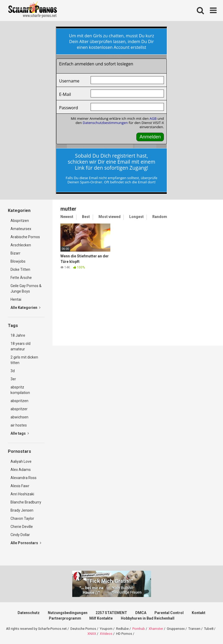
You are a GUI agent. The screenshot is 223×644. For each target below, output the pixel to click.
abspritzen (19, 401)
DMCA (141, 613)
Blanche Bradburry (26, 502)
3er (13, 379)
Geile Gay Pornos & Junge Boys (26, 289)
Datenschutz (29, 613)
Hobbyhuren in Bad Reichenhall (148, 618)
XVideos (106, 634)
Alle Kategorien (25, 308)
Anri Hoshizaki (22, 494)
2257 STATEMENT (111, 613)
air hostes (19, 425)
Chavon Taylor (22, 518)
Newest (67, 217)
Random (160, 217)
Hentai (16, 299)
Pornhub (139, 629)
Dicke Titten (20, 269)
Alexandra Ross (24, 478)
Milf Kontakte (101, 618)
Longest (136, 217)
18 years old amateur (20, 346)
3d (13, 371)
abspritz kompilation (20, 390)
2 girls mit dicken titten (24, 360)
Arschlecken (21, 245)
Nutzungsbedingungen (68, 613)
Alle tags (20, 433)
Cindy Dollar (20, 535)
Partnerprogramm (65, 618)
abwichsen (19, 417)
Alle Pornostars (26, 543)
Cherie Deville (22, 527)
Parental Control (169, 613)
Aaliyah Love (21, 461)
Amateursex (21, 229)
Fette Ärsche (21, 278)
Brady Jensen (22, 510)
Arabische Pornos (25, 237)
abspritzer (19, 409)
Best (86, 217)
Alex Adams (21, 470)
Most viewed (110, 217)
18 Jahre (18, 335)
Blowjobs (18, 261)
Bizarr (15, 253)
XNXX (92, 634)
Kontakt (199, 613)
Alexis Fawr (20, 486)
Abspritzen (20, 221)
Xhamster (156, 629)
